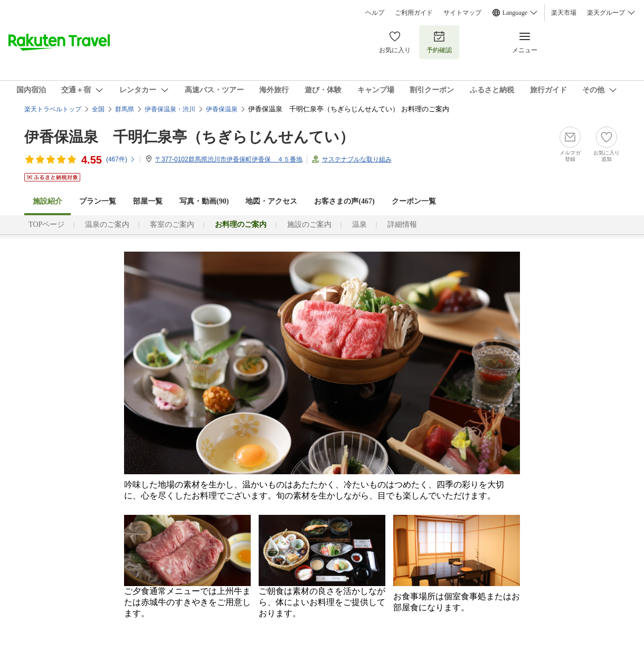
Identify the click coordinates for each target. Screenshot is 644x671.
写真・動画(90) (204, 201)
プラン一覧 (98, 201)
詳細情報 (402, 224)
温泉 (359, 224)
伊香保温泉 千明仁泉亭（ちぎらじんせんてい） (189, 137)
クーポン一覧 (414, 201)
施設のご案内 (309, 224)
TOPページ (46, 224)
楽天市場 (564, 13)
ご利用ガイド (414, 13)
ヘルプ (375, 13)
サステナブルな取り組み (357, 159)
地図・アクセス (271, 201)
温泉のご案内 (107, 224)
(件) (121, 159)
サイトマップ (462, 13)
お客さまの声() (344, 201)
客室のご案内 (172, 224)
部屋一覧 (148, 201)
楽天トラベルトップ (53, 109)
